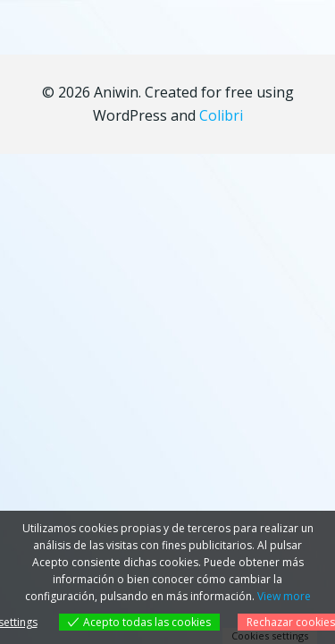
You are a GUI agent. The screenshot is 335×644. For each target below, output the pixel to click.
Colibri (221, 115)
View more (284, 596)
